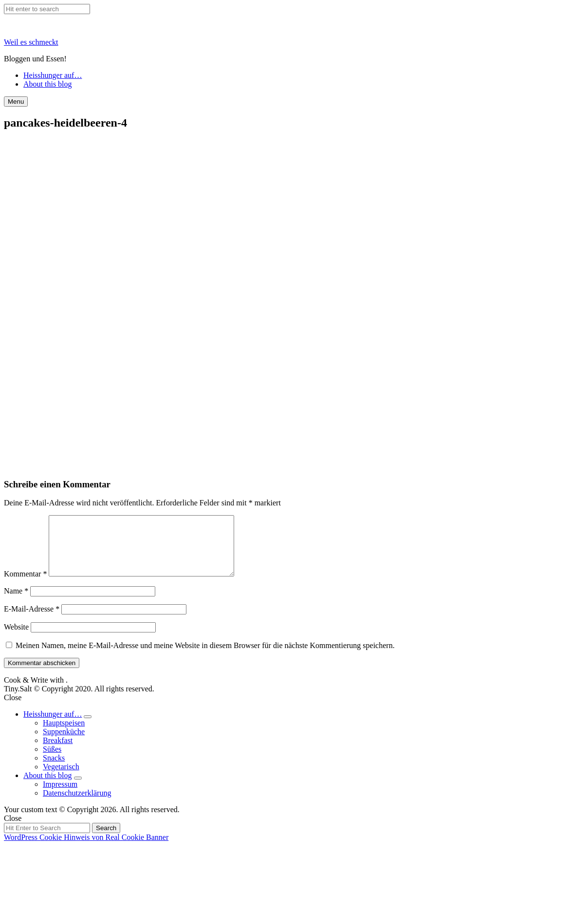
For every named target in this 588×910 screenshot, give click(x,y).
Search (106, 840)
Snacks (54, 770)
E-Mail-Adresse (32, 621)
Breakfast (58, 752)
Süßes (52, 761)
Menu (16, 102)
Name (16, 603)
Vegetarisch (61, 778)
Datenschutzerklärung (77, 805)
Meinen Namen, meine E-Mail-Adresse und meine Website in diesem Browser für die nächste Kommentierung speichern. (205, 657)
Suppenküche (64, 743)
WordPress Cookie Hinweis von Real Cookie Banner (86, 849)
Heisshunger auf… (53, 75)
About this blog (48, 84)
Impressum (60, 796)
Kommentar (25, 585)
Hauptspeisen (64, 734)
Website (16, 639)
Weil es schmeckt (31, 42)
